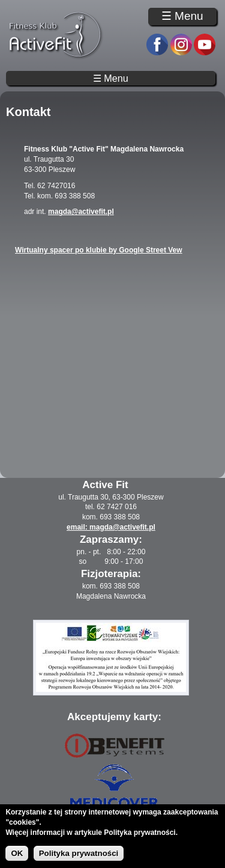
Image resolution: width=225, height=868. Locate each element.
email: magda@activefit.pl (111, 527)
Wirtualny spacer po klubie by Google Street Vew (99, 250)
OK (17, 853)
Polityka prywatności (79, 853)
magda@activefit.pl (81, 212)
